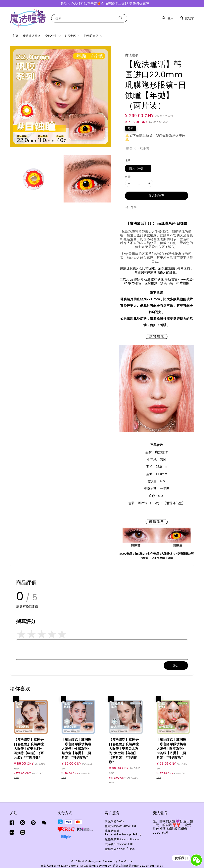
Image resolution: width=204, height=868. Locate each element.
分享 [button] (131, 207)
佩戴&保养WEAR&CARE (121, 826)
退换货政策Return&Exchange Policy (123, 833)
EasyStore (126, 861)
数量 (128, 177)
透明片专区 (91, 36)
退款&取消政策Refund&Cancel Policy (138, 866)
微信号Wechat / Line (120, 849)
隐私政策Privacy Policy (96, 866)
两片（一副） (138, 169)
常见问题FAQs (115, 821)
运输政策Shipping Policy (122, 839)
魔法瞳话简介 (32, 36)
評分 (176, 665)
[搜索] (121, 18)
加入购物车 (157, 195)
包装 (128, 160)
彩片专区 (70, 36)
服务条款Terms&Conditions (60, 866)
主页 (15, 36)
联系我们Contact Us (119, 844)
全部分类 (51, 36)
